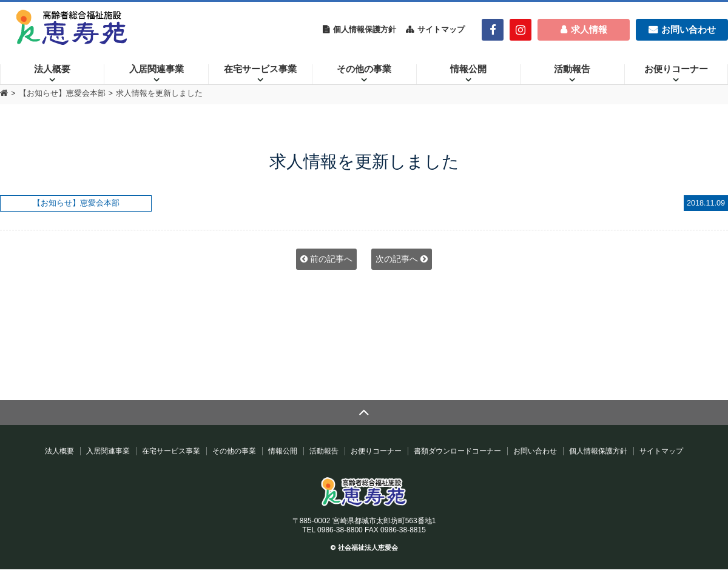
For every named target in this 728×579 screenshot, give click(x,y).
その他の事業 (364, 69)
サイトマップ (441, 29)
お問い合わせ (535, 451)
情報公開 (468, 69)
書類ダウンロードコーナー (457, 451)
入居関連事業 (157, 69)
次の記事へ (402, 259)
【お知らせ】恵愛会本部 (62, 93)
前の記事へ (326, 259)
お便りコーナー (676, 69)
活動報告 (572, 69)
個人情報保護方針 (365, 29)
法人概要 (52, 69)
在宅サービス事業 (260, 69)
